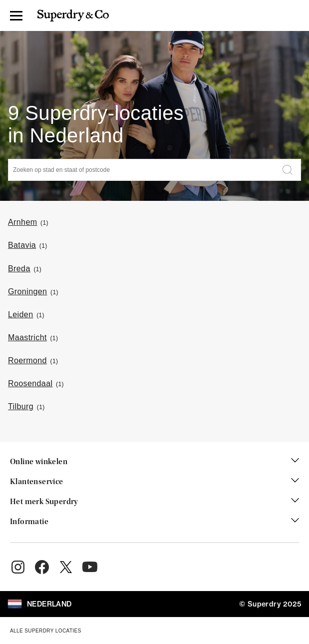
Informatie (154, 522)
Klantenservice (154, 482)
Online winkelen (154, 462)
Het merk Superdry (154, 502)
